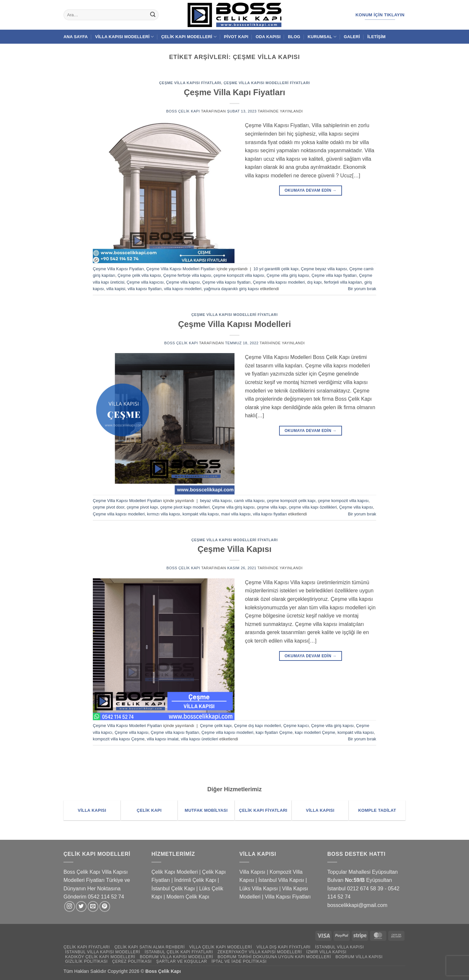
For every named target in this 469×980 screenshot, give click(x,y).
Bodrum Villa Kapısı (359, 957)
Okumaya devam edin (311, 191)
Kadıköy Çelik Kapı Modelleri (100, 957)
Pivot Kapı (236, 37)
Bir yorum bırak (362, 289)
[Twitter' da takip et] (81, 906)
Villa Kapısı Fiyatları (288, 897)
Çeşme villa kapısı (183, 282)
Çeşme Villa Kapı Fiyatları (234, 92)
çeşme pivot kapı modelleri (185, 507)
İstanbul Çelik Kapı (173, 889)
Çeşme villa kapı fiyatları (334, 275)
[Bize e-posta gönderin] (93, 906)
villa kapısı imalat (163, 739)
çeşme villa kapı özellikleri (313, 507)
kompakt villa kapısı (201, 514)
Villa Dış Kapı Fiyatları (284, 947)
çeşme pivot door (109, 507)
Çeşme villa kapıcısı (145, 282)
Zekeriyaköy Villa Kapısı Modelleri (260, 952)
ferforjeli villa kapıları (343, 282)
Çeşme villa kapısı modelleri (279, 282)
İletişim (377, 37)
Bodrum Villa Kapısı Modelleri (176, 957)
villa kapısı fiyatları (145, 289)
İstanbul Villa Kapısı (281, 880)
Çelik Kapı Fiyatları (87, 947)
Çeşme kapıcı (296, 726)
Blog (294, 37)
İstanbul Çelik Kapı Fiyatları (179, 952)
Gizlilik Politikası (86, 961)
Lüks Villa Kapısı (259, 889)
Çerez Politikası (132, 961)
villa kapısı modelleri (183, 289)
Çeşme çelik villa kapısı (139, 275)
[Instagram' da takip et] (70, 906)
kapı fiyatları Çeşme (274, 732)
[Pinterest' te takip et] (105, 906)
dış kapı (314, 282)
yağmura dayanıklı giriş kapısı (231, 289)
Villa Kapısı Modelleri (125, 37)
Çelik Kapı (170, 971)
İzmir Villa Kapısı (326, 952)
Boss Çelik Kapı (183, 111)
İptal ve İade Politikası (239, 961)
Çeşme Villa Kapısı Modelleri (235, 324)
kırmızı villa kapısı (163, 514)
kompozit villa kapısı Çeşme (119, 739)
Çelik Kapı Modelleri (189, 37)
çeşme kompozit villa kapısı (239, 275)
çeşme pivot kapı (142, 507)
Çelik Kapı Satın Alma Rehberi (149, 947)
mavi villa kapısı (236, 514)
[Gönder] (153, 15)
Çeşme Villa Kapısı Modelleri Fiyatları (267, 83)
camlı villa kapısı (249, 501)
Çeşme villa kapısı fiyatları (227, 282)
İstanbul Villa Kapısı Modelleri (103, 952)
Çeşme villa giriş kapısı (288, 275)
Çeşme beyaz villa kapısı (324, 269)
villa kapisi (116, 289)
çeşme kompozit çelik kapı (291, 501)
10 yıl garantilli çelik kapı (276, 269)
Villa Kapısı (252, 872)
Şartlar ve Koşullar (181, 961)
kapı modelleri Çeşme (315, 732)
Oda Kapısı (268, 37)
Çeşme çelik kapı (216, 726)
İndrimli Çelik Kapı (195, 880)
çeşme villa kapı (272, 507)
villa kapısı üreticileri (199, 739)
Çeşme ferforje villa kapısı (187, 275)
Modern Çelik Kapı (188, 897)
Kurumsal (322, 37)
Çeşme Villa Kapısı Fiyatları (190, 83)
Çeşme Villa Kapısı (234, 549)
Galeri (352, 37)
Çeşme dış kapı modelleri (257, 726)
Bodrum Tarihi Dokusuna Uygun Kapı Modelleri (274, 957)
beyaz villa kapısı (216, 501)
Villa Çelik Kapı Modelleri (221, 947)
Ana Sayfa (76, 37)
